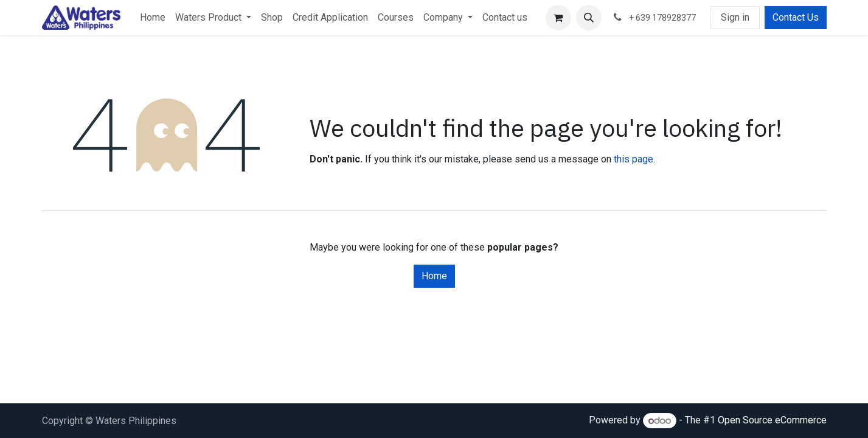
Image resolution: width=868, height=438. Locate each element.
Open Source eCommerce (772, 421)
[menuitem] (153, 18)
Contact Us (796, 17)
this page (634, 159)
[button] (589, 18)
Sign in (735, 17)
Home (434, 276)
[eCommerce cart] (558, 18)
